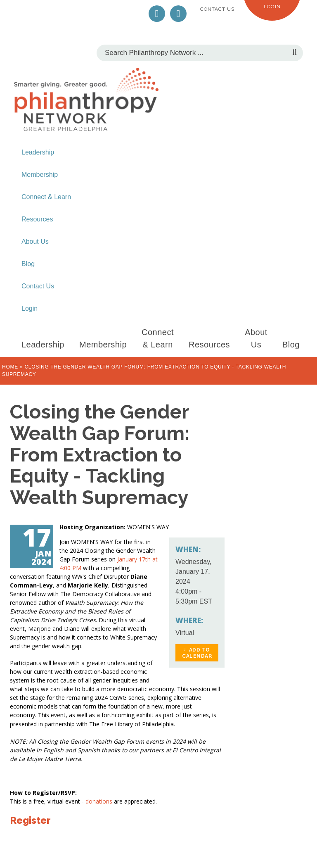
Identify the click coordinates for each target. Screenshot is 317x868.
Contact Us (217, 9)
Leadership (38, 152)
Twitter (157, 14)
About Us (35, 241)
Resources (37, 219)
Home (10, 367)
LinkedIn (178, 14)
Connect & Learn (46, 197)
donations (100, 801)
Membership (40, 175)
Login (272, 7)
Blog (28, 264)
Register (30, 820)
